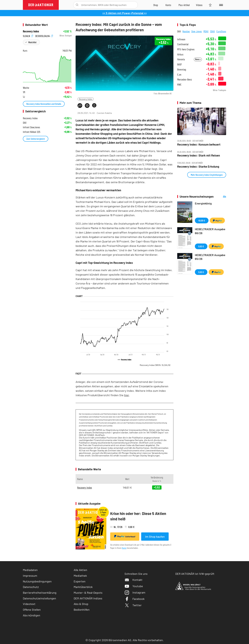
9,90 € (201, 246)
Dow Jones (197, 31)
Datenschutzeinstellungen (39, 598)
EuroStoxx (221, 31)
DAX (179, 31)
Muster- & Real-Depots (88, 593)
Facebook (135, 599)
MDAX (206, 31)
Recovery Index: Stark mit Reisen (199, 155)
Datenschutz (31, 587)
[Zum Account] (168, 5)
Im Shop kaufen (155, 537)
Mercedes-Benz (185, 79)
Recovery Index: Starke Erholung (198, 167)
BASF (180, 64)
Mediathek (80, 576)
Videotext (29, 604)
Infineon (181, 39)
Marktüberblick (83, 587)
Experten (80, 581)
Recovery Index (86, 99)
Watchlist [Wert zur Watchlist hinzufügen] (32, 42)
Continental (183, 44)
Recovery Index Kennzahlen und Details (44, 104)
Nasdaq (186, 31)
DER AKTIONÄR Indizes (88, 598)
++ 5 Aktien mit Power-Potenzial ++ (125, 13)
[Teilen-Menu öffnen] (80, 106)
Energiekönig (203, 203)
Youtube (134, 586)
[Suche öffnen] (77, 5)
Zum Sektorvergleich (36, 139)
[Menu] (220, 5)
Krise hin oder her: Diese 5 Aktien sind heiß (138, 516)
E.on (179, 75)
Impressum (30, 576)
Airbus (180, 54)
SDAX (212, 31)
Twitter (133, 605)
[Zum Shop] (156, 5)
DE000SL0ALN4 (44, 36)
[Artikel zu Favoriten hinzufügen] (94, 105)
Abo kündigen (32, 615)
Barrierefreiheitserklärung (40, 593)
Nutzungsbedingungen (37, 581)
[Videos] (199, 5)
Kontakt (133, 580)
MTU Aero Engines (186, 49)
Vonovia (181, 59)
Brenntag (182, 69)
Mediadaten (30, 570)
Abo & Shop (81, 604)
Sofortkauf (125, 536)
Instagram (135, 592)
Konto (124, 548)
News (198, 59)
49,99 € (202, 220)
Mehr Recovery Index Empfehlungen (207, 175)
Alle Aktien (80, 570)
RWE (179, 85)
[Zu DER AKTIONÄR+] (184, 5)
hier (126, 395)
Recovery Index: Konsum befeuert (199, 145)
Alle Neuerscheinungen (221, 197)
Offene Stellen (32, 610)
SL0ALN (28, 36)
